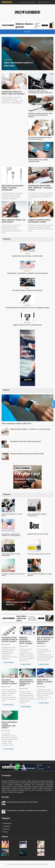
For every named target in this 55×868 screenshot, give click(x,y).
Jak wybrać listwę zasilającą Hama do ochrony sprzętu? (10, 639)
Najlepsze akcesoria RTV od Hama (38, 534)
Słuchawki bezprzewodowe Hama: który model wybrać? (40, 138)
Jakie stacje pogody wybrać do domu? (39, 554)
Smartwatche (7, 823)
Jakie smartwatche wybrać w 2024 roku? (17, 424)
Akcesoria (27, 271)
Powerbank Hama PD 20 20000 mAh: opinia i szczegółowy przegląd (28, 308)
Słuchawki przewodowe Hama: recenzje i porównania (12, 188)
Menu (27, 32)
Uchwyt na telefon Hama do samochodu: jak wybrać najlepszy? (40, 92)
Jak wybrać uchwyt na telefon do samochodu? (27, 290)
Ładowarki (27, 305)
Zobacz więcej (8, 663)
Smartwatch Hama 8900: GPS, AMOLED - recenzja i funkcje (40, 188)
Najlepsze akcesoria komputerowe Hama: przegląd (26, 640)
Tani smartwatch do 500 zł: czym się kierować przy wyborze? (45, 640)
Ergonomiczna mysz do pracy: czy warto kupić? (24, 2)
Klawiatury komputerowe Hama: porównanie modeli (27, 454)
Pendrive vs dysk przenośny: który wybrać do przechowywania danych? (40, 115)
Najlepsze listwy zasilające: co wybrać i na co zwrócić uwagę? (30, 429)
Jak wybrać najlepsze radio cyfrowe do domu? (9, 682)
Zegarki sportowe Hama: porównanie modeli (40, 221)
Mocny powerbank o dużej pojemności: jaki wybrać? (9, 725)
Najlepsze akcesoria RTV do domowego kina (27, 325)
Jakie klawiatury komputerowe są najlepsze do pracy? (26, 683)
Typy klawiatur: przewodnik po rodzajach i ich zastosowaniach (27, 273)
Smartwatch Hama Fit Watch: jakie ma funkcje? (13, 93)
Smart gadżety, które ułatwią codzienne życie (38, 161)
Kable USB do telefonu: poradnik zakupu (45, 682)
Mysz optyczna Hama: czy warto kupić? (14, 221)
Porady (27, 254)
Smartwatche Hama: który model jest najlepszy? (26, 441)
